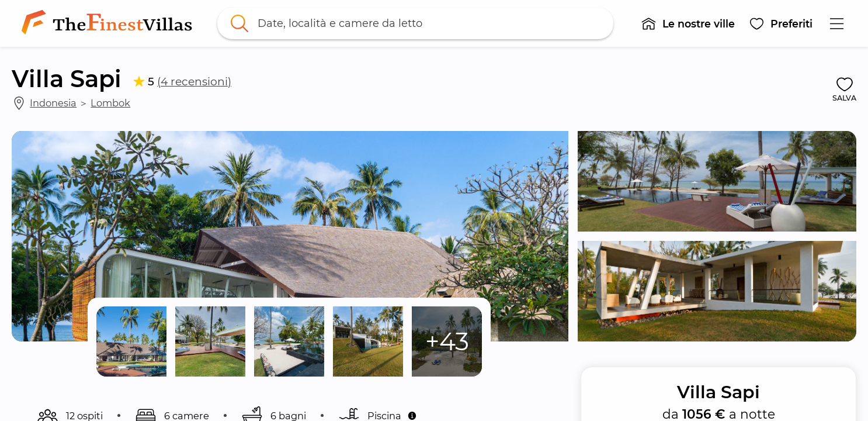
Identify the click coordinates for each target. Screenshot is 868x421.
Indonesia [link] (53, 103)
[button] (688, 23)
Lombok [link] (110, 103)
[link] (109, 23)
